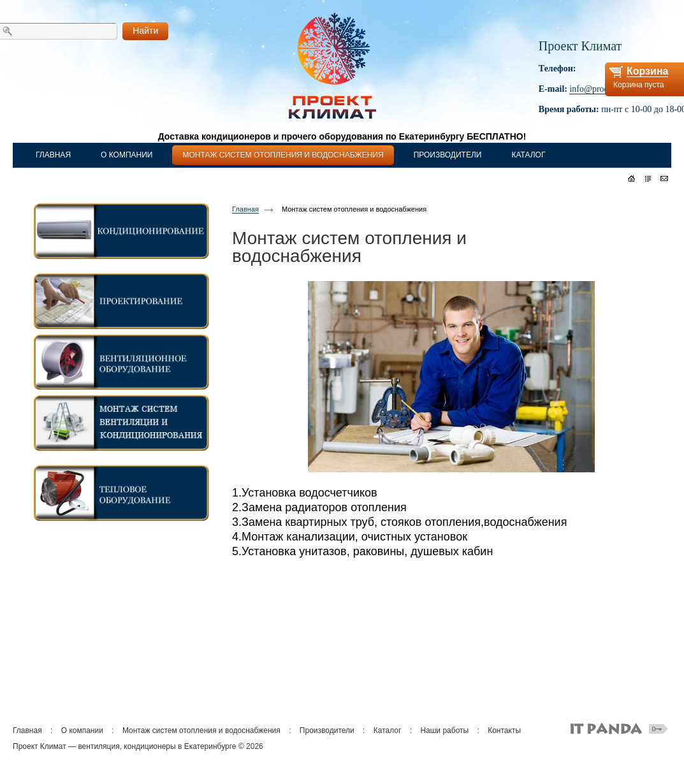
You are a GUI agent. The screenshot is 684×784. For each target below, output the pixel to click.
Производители (327, 730)
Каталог (388, 730)
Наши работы (444, 730)
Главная (245, 209)
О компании (82, 730)
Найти (145, 31)
